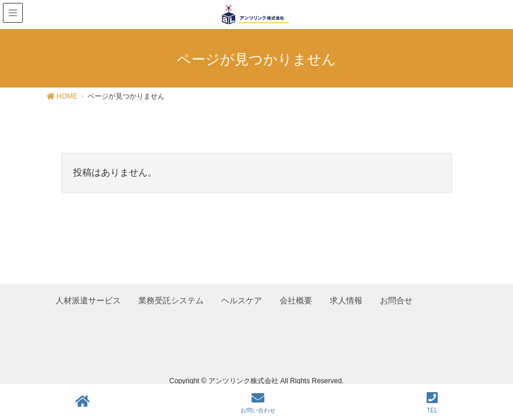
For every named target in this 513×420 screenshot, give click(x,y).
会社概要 (298, 297)
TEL (432, 402)
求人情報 (349, 297)
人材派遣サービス (89, 297)
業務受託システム (172, 297)
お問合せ (400, 297)
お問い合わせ (258, 402)
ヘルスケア (243, 297)
